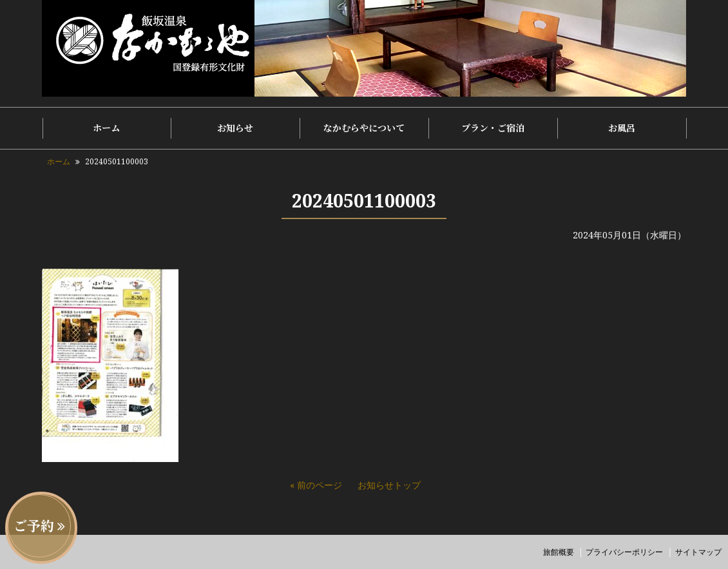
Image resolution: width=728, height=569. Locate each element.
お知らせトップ (389, 485)
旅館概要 (559, 552)
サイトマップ (698, 552)
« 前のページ (316, 485)
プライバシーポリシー (624, 552)
